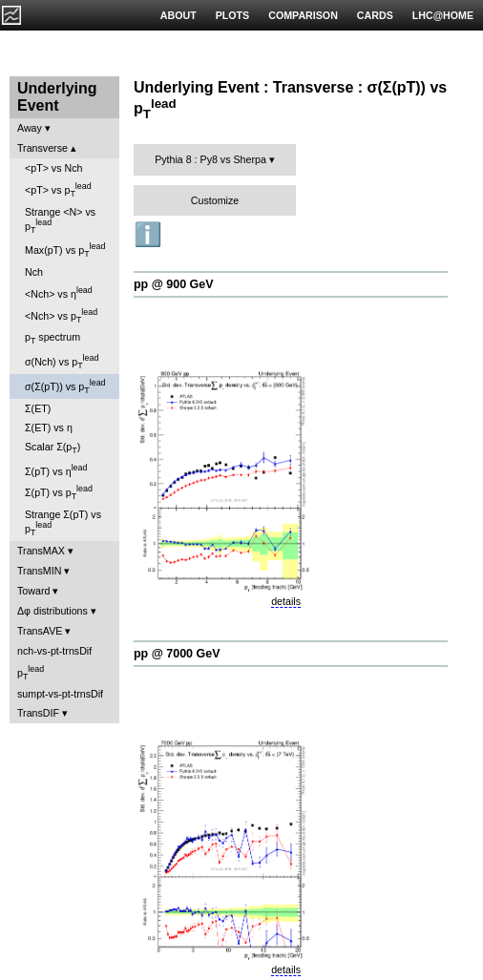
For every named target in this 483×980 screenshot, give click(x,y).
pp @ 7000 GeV (177, 654)
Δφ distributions (52, 611)
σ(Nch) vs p (62, 362)
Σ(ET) (38, 408)
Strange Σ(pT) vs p (63, 523)
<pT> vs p (58, 190)
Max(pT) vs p (65, 250)
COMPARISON (303, 15)
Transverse (42, 148)
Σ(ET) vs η (49, 427)
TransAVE (40, 631)
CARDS (375, 15)
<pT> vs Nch (53, 168)
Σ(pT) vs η (56, 470)
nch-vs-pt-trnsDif (54, 651)
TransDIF (38, 713)
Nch (34, 272)
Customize (215, 200)
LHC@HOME (443, 15)
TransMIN (39, 571)
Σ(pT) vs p (59, 492)
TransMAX (41, 551)
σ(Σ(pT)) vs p (65, 386)
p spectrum (52, 338)
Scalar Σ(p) (52, 448)
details (286, 601)
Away (30, 128)
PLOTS (233, 15)
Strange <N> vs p (60, 220)
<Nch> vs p (61, 316)
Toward (33, 591)
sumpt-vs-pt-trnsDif (60, 694)
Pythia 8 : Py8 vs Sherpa (210, 159)
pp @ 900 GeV (174, 284)
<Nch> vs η (59, 292)
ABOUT (178, 15)
